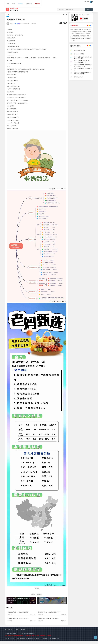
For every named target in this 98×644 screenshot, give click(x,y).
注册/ (85, 2)
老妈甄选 (33, 594)
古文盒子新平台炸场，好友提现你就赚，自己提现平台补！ (83, 65)
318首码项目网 (20, 637)
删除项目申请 (39, 642)
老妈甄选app (39, 594)
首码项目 (19, 2)
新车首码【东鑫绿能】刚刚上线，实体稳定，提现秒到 (83, 58)
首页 (7, 2)
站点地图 (8, 633)
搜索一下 (89, 6)
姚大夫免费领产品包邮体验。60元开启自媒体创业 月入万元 (82, 62)
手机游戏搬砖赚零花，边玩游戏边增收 (83, 69)
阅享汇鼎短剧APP (79, 77)
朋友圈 (12, 2)
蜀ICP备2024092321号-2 (11, 642)
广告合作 (17, 633)
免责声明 (23, 633)
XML (12, 633)
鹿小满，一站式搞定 (79, 54)
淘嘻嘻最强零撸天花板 (80, 50)
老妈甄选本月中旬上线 (26, 11)
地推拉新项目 (27, 2)
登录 (88, 2)
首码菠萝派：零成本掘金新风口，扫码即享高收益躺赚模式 (83, 73)
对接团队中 (15, 23)
